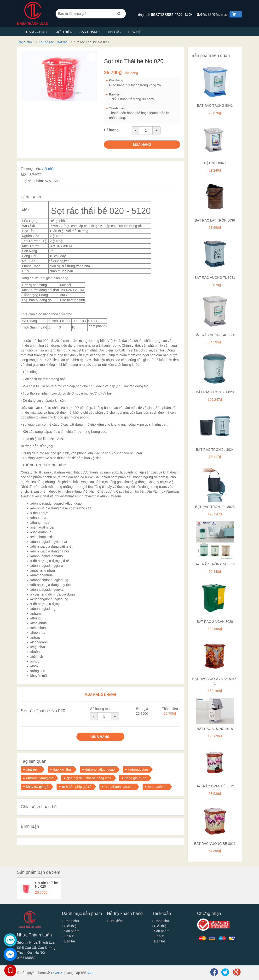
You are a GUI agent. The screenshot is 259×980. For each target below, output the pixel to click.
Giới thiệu (63, 32)
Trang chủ (36, 32)
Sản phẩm (90, 32)
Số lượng (111, 130)
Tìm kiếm (115, 921)
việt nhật (48, 169)
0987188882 (163, 15)
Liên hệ (134, 32)
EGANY (57, 973)
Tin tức (114, 32)
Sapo (90, 973)
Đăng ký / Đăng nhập (213, 15)
